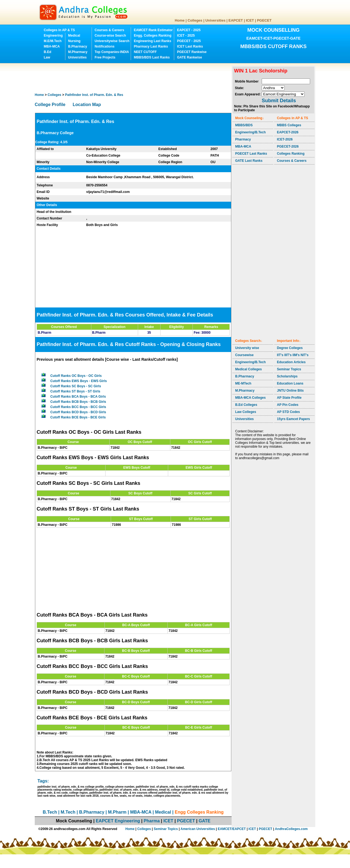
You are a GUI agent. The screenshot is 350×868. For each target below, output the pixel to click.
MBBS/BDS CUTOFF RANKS (274, 46)
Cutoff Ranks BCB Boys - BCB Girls (78, 402)
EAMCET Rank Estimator (153, 30)
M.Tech (68, 812)
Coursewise (244, 355)
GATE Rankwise (189, 57)
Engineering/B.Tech (250, 132)
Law (47, 57)
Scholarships (287, 376)
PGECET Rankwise (192, 52)
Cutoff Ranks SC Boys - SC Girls (76, 386)
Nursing (74, 41)
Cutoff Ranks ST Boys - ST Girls (75, 391)
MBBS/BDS (244, 125)
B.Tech (50, 812)
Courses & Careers (109, 30)
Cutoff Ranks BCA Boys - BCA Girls (78, 397)
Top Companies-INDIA (112, 52)
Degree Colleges (290, 348)
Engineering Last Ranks (152, 41)
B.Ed (47, 52)
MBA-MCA (52, 46)
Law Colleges (246, 412)
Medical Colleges (248, 369)
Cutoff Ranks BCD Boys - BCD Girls (78, 412)
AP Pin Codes (288, 405)
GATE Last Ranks (249, 161)
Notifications (105, 46)
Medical (74, 36)
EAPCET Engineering (118, 821)
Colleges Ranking (291, 154)
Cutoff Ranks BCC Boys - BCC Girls (78, 407)
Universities (215, 20)
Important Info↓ (289, 341)
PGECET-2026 (288, 146)
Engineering (53, 36)
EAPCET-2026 (288, 132)
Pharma (152, 821)
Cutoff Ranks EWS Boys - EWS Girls (79, 381)
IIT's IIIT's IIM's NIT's (293, 355)
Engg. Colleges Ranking (152, 36)
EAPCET (236, 20)
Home (180, 20)
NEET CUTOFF (145, 52)
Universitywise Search (112, 41)
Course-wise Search (110, 36)
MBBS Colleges (289, 125)
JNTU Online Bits (290, 391)
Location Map (87, 105)
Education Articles (291, 362)
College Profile (50, 105)
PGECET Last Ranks (251, 154)
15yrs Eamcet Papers (294, 419)
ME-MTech (243, 383)
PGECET (264, 20)
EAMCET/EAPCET (232, 829)
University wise (247, 348)
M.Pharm (117, 812)
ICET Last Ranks (190, 46)
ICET (250, 20)
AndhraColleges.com (291, 829)
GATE (204, 821)
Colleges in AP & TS (59, 30)
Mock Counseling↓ (250, 118)
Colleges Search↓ (249, 341)
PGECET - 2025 (189, 41)
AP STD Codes (288, 412)
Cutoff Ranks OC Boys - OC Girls (76, 376)
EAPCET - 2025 (189, 30)
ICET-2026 (285, 139)
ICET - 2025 (186, 36)
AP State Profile (289, 398)
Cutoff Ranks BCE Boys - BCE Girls (78, 417)
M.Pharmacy (78, 52)
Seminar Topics (289, 369)
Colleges (195, 20)
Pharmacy (243, 139)
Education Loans (290, 383)
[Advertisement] (134, 78)
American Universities (198, 829)
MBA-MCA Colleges (250, 398)
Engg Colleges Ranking (199, 812)
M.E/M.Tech (53, 41)
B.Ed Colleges (246, 405)
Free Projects (105, 57)
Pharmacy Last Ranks (151, 46)
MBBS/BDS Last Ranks (152, 57)
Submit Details (279, 101)
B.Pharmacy (78, 46)
